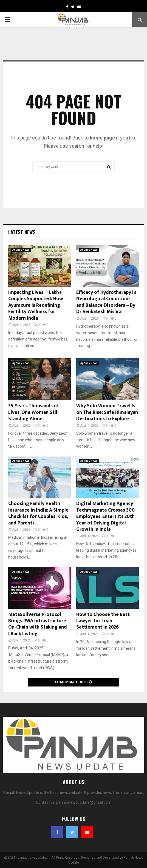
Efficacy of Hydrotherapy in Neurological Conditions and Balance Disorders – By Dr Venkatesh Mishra (106, 302)
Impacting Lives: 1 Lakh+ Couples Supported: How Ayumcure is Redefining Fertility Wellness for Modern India (36, 305)
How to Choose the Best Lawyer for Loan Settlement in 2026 (103, 621)
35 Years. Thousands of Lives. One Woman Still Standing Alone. (34, 412)
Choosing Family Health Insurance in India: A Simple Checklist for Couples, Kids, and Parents (38, 513)
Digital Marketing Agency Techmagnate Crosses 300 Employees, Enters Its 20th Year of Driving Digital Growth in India (105, 517)
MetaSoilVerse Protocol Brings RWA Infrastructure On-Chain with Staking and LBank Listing (38, 624)
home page (102, 138)
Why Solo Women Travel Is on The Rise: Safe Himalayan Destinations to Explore (107, 412)
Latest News (22, 232)
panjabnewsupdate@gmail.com (84, 802)
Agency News (21, 250)
